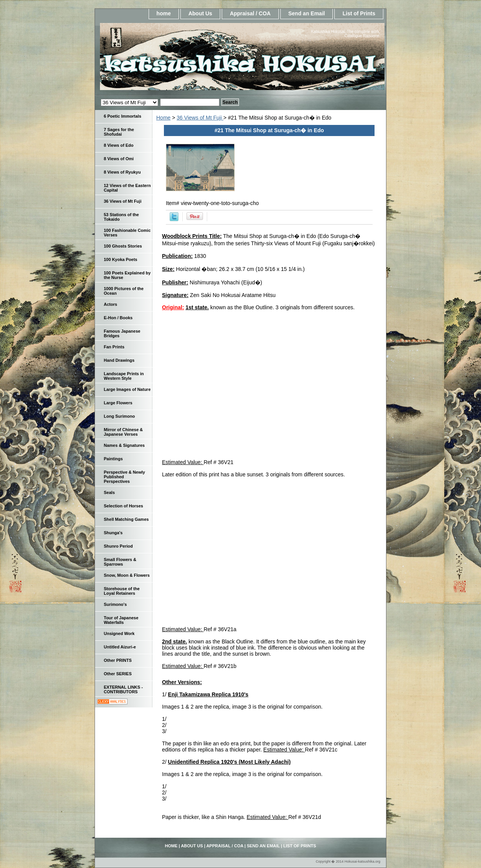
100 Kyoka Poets (120, 259)
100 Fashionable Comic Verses (127, 233)
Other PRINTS (118, 660)
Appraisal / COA (250, 13)
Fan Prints (114, 347)
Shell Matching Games (126, 519)
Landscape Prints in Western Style (124, 376)
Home (163, 118)
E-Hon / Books (118, 318)
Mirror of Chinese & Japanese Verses (123, 432)
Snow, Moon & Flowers (127, 575)
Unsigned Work (119, 633)
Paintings (113, 459)
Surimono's (115, 604)
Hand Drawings (119, 360)
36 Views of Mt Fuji (200, 118)
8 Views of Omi (119, 159)
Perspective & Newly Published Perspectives (124, 477)
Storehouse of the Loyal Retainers (122, 591)
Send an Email (307, 13)
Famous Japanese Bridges (122, 333)
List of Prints (359, 13)
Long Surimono (119, 416)
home (164, 13)
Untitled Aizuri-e (120, 647)
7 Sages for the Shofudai (119, 132)
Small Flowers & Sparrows (120, 562)
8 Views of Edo (119, 145)
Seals (109, 492)
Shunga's (113, 533)
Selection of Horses (124, 506)
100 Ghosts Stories (123, 246)
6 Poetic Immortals (123, 116)
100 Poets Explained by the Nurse (127, 275)
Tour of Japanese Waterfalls (121, 620)
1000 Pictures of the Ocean (124, 291)
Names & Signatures (124, 445)
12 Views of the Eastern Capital (127, 188)
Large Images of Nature (127, 389)
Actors (110, 304)
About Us (200, 13)
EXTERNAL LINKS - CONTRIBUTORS (123, 689)
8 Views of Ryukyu (122, 172)
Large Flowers (118, 403)
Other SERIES (118, 674)
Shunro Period (118, 546)
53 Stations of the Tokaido (121, 217)
